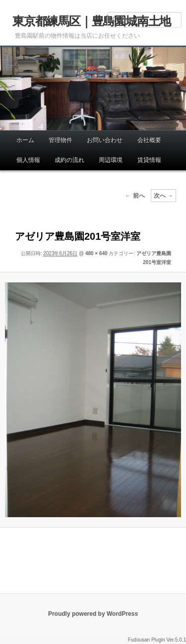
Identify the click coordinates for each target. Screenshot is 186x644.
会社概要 (149, 140)
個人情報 (28, 160)
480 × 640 (96, 253)
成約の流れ (69, 160)
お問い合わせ (105, 140)
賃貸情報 (149, 160)
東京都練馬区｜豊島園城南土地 (92, 21)
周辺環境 (111, 160)
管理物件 (61, 140)
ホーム (25, 140)
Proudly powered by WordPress (93, 614)
